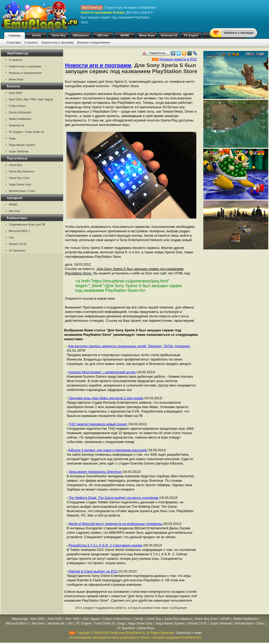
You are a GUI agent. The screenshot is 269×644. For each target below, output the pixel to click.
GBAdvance (81, 35)
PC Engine (191, 35)
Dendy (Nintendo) (20, 112)
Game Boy (59, 35)
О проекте (31, 42)
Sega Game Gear (20, 184)
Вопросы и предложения (93, 42)
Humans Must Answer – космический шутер (103, 372)
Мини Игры (147, 35)
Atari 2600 (15, 93)
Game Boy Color (19, 178)
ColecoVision (17, 106)
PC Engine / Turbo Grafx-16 (26, 132)
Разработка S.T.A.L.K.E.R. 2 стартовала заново (106, 545)
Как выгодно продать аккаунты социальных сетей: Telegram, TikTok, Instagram (129, 346)
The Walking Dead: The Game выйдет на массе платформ (114, 498)
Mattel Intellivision (20, 119)
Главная (15, 35)
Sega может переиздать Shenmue (95, 472)
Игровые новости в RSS (178, 59)
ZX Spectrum (17, 250)
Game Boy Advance (21, 171)
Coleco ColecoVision (117, 619)
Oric (11, 237)
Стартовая (14, 42)
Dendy (37, 35)
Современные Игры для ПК (27, 224)
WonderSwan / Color (22, 191)
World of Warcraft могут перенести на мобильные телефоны (116, 524)
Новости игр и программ (58, 42)
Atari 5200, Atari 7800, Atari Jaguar (31, 99)
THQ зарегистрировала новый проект (98, 424)
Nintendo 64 (169, 35)
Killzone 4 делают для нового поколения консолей (108, 450)
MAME (125, 35)
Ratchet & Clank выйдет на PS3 (93, 571)
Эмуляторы (20, 619)
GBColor (103, 35)
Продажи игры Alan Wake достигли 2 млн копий (106, 398)
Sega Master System (22, 145)
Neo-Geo (15, 211)
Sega (12, 138)
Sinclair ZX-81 (18, 244)
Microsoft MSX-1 (19, 231)
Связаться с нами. (189, 633)
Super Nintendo (19, 151)
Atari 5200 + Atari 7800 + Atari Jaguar (73, 619)
